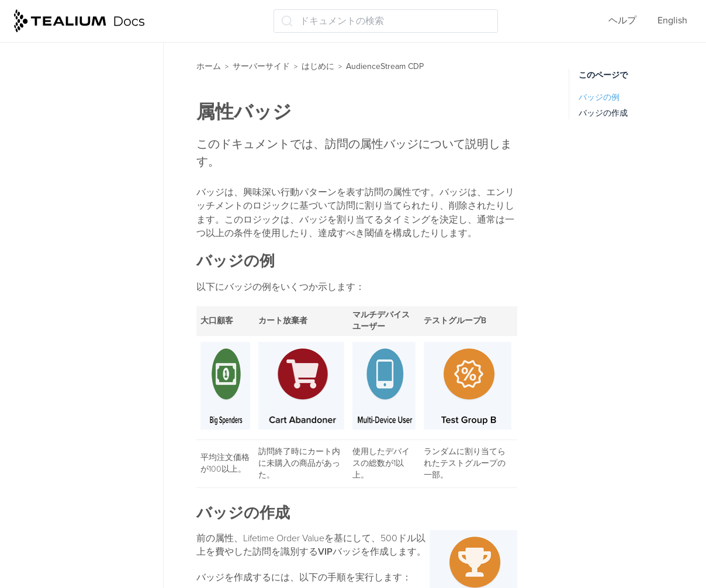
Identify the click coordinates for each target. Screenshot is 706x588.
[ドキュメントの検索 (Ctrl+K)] (386, 21)
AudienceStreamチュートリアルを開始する (94, 129)
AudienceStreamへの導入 (84, 99)
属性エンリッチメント (78, 181)
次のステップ (60, 538)
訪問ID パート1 (62, 333)
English (672, 20)
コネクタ (50, 424)
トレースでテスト (69, 493)
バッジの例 (599, 97)
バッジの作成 (603, 113)
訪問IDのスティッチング (83, 310)
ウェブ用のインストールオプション (92, 568)
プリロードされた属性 (78, 264)
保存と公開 (55, 516)
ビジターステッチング (78, 286)
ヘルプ (622, 20)
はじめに (318, 66)
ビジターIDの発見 (69, 355)
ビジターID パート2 (72, 378)
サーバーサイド (261, 66)
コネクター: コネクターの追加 (95, 447)
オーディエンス (64, 401)
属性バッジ (55, 241)
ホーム (209, 66)
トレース (50, 470)
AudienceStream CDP (71, 77)
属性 (41, 158)
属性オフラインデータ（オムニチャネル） (92, 211)
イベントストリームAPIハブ (83, 53)
